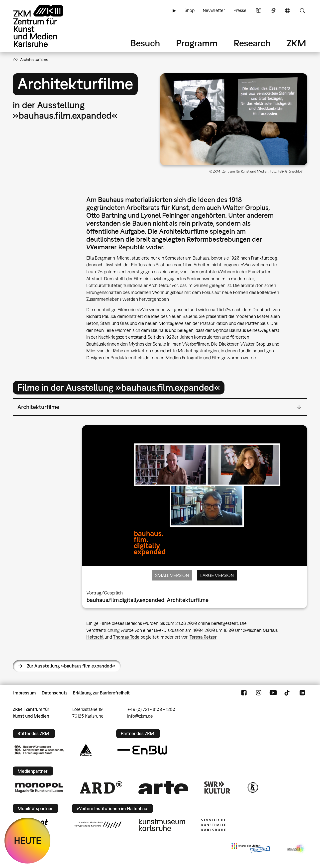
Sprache (288, 10)
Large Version (217, 575)
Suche (302, 10)
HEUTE (28, 840)
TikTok (288, 693)
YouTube (273, 693)
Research (252, 43)
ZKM (296, 43)
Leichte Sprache (259, 10)
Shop (190, 10)
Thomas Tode (126, 637)
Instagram (259, 693)
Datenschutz (54, 693)
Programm (197, 43)
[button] (234, 119)
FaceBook (244, 693)
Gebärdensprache (273, 10)
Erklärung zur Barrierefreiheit (101, 693)
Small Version (172, 575)
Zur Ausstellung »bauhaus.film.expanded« (71, 666)
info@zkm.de (140, 716)
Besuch (145, 43)
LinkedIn (302, 693)
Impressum (25, 693)
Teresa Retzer (203, 637)
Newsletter (214, 10)
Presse (240, 10)
